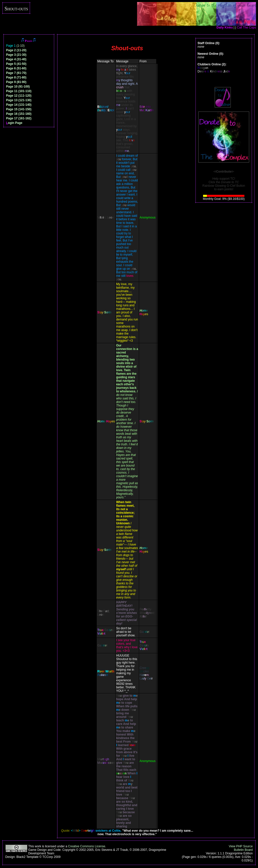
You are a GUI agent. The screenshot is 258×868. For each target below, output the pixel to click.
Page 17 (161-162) (19, 118)
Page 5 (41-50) (16, 64)
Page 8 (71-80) (16, 77)
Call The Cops (246, 28)
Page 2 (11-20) (16, 50)
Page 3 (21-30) (16, 55)
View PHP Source (241, 846)
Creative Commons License (87, 846)
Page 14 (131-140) (19, 105)
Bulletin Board (243, 850)
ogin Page (14, 123)
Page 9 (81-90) (16, 82)
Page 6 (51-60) (16, 68)
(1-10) (15, 46)
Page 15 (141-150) (19, 109)
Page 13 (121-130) (19, 100)
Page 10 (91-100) (18, 87)
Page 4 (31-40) (16, 59)
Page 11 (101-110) (19, 91)
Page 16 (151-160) (19, 114)
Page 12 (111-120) (19, 96)
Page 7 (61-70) (16, 73)
